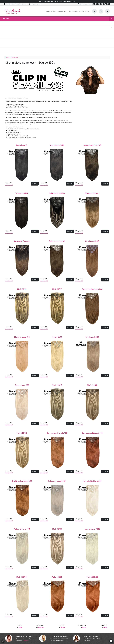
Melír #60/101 (22, 548)
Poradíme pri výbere (51, 11)
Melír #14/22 (92, 356)
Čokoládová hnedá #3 (92, 116)
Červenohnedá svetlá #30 (57, 404)
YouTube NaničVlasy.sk (57, 632)
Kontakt (88, 11)
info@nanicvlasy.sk (21, 4)
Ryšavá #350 (57, 548)
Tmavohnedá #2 (22, 164)
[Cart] (101, 11)
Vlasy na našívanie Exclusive (103, 19)
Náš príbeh (92, 623)
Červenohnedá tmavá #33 (92, 404)
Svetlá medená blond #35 (22, 452)
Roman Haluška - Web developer (72, 639)
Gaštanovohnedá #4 (57, 212)
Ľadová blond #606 (92, 500)
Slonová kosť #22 (22, 356)
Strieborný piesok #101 (57, 452)
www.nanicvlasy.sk (35, 4)
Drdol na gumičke (55, 19)
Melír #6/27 (22, 260)
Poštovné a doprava (84, 4)
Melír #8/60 (57, 500)
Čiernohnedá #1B (57, 116)
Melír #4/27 (57, 260)
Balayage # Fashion (57, 164)
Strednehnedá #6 (92, 212)
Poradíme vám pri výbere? (24, 607)
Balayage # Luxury (92, 164)
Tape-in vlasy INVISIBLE (41, 19)
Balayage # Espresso (22, 212)
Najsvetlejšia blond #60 (92, 452)
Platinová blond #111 (22, 500)
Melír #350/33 (92, 548)
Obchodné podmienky (22, 632)
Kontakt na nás (92, 626)
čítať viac (26, 611)
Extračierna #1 (22, 116)
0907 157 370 (9, 4)
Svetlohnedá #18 (92, 308)
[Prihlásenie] (107, 11)
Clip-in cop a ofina (27, 19)
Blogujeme (92, 629)
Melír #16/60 (57, 308)
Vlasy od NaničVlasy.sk (74, 11)
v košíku (60, 1)
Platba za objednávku (22, 626)
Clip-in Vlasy (3, 19)
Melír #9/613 (57, 356)
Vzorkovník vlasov (62, 11)
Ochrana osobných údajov (22, 635)
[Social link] (94, 4)
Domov (7, 28)
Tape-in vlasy (14, 19)
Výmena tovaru (22, 629)
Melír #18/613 (22, 404)
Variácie (35, 154)
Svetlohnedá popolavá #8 (92, 260)
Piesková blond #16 (22, 308)
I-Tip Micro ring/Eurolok (85, 19)
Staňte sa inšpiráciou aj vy (57, 629)
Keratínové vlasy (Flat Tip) (71, 19)
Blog (83, 11)
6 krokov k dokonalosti (92, 632)
